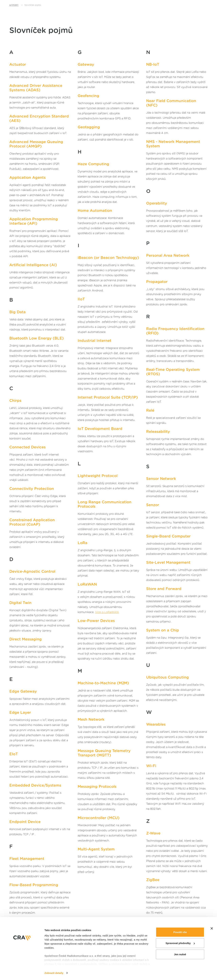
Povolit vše (180, 920)
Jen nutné (180, 942)
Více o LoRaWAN (107, 612)
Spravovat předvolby (180, 931)
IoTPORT (14, 5)
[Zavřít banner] (212, 916)
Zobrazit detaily (54, 960)
